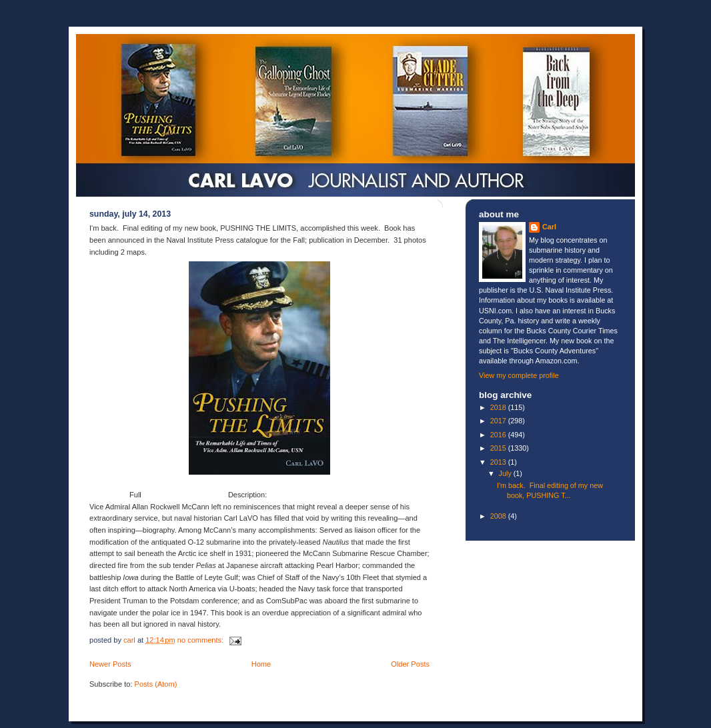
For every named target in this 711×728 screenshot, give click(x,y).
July (506, 473)
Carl (549, 227)
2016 (499, 435)
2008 (499, 516)
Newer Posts (110, 664)
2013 (499, 462)
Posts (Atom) (156, 684)
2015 (499, 448)
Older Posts (410, 664)
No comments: (201, 640)
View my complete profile (519, 375)
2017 (499, 421)
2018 (499, 407)
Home (261, 664)
